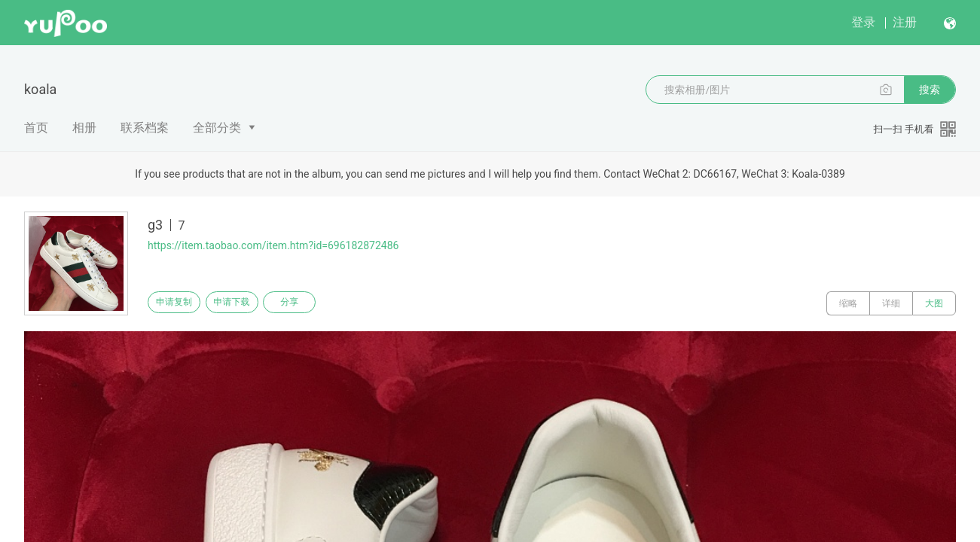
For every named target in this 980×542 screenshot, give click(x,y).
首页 (36, 128)
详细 (891, 303)
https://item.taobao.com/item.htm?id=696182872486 (273, 245)
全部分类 (217, 128)
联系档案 (145, 128)
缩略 (848, 303)
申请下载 (247, 303)
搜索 (930, 90)
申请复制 (179, 303)
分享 (315, 303)
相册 (84, 128)
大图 (934, 303)
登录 (863, 22)
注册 (905, 22)
